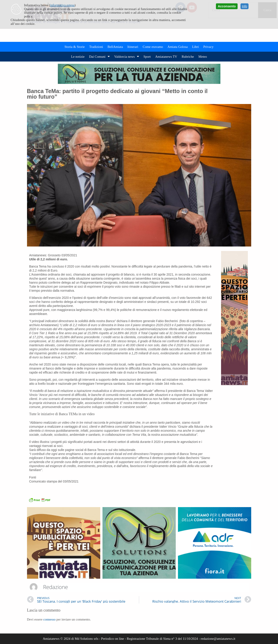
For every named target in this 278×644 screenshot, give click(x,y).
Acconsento (227, 6)
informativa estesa (62, 5)
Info (244, 6)
